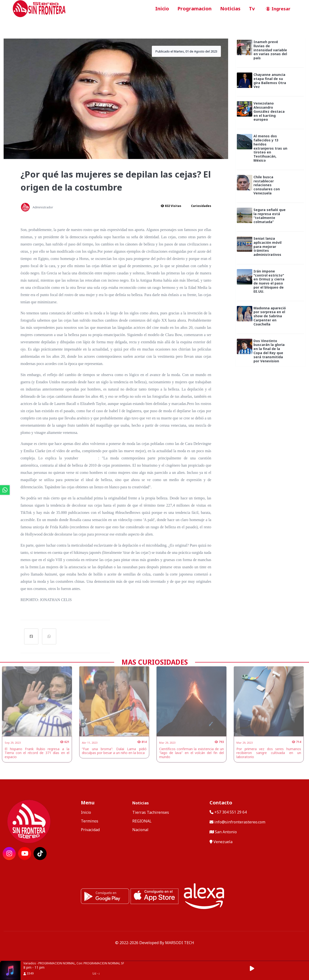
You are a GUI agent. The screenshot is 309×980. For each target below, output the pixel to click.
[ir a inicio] (39, 8)
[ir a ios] (154, 896)
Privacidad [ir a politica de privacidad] (90, 830)
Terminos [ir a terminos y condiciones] (90, 821)
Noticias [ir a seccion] (230, 9)
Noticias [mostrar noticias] (140, 803)
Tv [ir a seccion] (252, 9)
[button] (255, 969)
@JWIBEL (90, 458)
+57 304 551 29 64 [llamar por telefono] (228, 812)
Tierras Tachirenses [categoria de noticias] (151, 812)
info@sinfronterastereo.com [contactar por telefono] (237, 822)
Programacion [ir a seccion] (195, 9)
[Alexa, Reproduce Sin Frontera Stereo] (204, 896)
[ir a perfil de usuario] (277, 9)
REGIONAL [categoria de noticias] (142, 821)
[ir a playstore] (105, 896)
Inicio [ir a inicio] (162, 9)
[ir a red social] (9, 854)
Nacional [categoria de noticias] (140, 830)
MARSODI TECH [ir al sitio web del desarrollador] (180, 943)
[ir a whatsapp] (5, 490)
